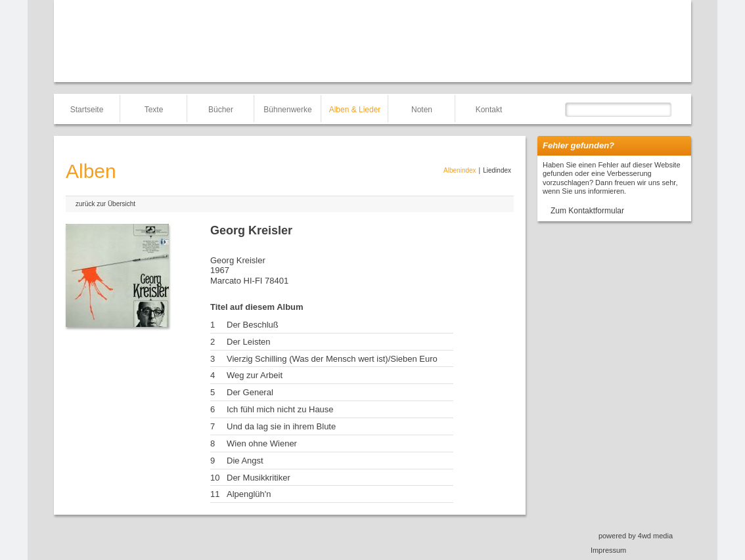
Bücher (221, 110)
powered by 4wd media (636, 536)
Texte (154, 110)
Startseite (87, 110)
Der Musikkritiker (259, 478)
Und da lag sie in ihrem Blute (281, 426)
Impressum (608, 550)
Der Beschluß (253, 325)
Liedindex (497, 170)
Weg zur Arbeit (255, 375)
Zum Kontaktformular (587, 211)
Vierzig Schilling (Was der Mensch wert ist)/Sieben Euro (332, 359)
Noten (422, 110)
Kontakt (489, 110)
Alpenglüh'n (249, 494)
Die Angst (245, 461)
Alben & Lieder (355, 110)
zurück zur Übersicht (105, 204)
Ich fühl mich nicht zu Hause (280, 409)
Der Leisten (248, 342)
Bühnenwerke (287, 110)
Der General (250, 392)
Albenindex (460, 170)
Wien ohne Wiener (262, 443)
